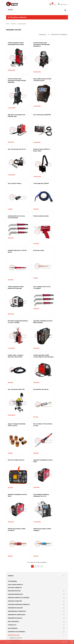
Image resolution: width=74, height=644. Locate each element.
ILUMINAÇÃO (12, 498)
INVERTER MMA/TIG (15, 447)
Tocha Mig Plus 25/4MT (16, 140)
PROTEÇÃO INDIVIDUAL (15, 512)
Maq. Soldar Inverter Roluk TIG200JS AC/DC (16, 78)
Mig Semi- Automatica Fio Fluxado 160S (37, 78)
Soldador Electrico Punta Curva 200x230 (37, 141)
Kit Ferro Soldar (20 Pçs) (16, 302)
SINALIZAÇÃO (12, 519)
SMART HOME (12, 525)
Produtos (13, 24)
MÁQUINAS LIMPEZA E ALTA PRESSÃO (19, 400)
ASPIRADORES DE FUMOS (16, 440)
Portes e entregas (43, 576)
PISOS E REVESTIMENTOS (15, 387)
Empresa (9, 571)
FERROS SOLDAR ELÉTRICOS (16, 445)
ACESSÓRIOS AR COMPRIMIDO (17, 434)
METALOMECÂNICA (13, 424)
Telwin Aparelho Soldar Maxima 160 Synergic (59, 173)
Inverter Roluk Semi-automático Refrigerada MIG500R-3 (37, 45)
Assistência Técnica (13, 581)
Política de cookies (43, 574)
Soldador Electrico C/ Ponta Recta (15, 173)
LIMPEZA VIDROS (13, 495)
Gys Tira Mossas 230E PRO (58, 78)
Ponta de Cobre (35, 172)
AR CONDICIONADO (13, 468)
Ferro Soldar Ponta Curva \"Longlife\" (14, 205)
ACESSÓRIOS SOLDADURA (15, 461)
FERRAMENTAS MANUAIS (15, 421)
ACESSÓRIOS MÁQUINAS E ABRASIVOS (19, 407)
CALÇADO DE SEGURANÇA (15, 515)
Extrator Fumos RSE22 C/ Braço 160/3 (37, 110)
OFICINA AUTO (12, 427)
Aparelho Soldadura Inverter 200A (57, 303)
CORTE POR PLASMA (15, 443)
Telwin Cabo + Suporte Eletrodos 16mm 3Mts (16, 238)
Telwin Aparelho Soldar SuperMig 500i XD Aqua (16, 44)
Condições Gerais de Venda (45, 579)
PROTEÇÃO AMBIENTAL (15, 390)
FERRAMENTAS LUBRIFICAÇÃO (17, 417)
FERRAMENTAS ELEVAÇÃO (15, 410)
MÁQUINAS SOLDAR (14, 438)
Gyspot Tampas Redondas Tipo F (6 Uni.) (36, 271)
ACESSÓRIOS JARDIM (14, 522)
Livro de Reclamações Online (46, 588)
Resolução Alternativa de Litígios (47, 586)
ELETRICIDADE (12, 485)
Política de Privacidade (44, 584)
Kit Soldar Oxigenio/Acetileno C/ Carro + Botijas (37, 205)
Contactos (10, 588)
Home (8, 24)
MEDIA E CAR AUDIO (14, 505)
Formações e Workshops (14, 583)
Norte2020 (41, 591)
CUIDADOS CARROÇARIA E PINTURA (18, 474)
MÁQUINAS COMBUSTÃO (15, 404)
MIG (11, 451)
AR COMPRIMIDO (13, 431)
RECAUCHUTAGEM (13, 488)
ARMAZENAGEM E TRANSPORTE (17, 414)
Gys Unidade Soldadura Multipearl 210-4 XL (16, 335)
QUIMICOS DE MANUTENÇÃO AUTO (18, 471)
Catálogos (10, 586)
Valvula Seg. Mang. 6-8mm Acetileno (36, 335)
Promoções (10, 579)
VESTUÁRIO (11, 508)
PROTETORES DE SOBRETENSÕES (18, 454)
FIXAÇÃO (10, 481)
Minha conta (63, 4)
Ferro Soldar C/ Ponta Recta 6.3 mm (58, 270)
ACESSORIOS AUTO (13, 502)
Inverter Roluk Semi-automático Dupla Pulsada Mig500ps (58, 45)
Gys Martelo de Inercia (15, 269)
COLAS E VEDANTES (14, 478)
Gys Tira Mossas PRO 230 (58, 238)
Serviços (9, 574)
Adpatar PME (42, 593)
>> (42, 369)
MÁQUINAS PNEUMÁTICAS (15, 397)
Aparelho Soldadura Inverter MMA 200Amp (58, 205)
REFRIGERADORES (14, 456)
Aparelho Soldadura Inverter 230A (36, 303)
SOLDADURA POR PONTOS (16, 458)
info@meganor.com (12, 612)
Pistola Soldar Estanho (58, 140)
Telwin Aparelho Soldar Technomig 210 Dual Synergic (37, 239)
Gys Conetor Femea (57, 109)
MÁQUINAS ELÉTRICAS (14, 393)
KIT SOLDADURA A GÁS (15, 449)
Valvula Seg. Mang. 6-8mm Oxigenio (58, 335)
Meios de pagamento (44, 581)
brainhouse (16, 622)
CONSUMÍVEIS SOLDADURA (16, 464)
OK (65, 606)
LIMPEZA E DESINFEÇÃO (15, 491)
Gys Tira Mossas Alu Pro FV (16, 110)
